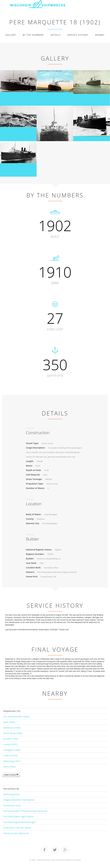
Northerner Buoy (12, 805)
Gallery (11, 35)
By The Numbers (33, 35)
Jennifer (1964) (11, 739)
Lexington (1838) (12, 750)
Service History (78, 35)
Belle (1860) (9, 722)
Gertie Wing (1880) (13, 733)
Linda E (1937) (10, 755)
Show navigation (106, 5)
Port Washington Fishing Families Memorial (25, 811)
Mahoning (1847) (12, 761)
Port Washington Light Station (18, 816)
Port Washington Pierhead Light (19, 822)
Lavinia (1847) (10, 744)
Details (56, 35)
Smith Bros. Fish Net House (17, 828)
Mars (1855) (9, 767)
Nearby (100, 35)
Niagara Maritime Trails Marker (19, 800)
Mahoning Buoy (11, 794)
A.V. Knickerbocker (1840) (16, 716)
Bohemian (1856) (12, 728)
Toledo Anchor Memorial (16, 833)
